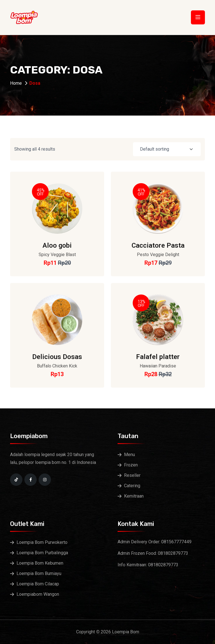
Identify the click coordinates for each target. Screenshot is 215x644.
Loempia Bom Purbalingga (42, 553)
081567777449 (176, 542)
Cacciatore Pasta (158, 245)
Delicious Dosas (57, 357)
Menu (129, 455)
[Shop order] (167, 149)
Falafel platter (158, 357)
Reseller (132, 475)
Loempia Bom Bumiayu (39, 573)
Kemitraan (134, 496)
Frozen (131, 465)
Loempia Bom (126, 632)
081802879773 (173, 553)
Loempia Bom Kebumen (40, 563)
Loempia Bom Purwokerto (42, 542)
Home (16, 83)
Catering (132, 486)
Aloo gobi (57, 245)
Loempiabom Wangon (38, 594)
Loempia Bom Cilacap (38, 584)
